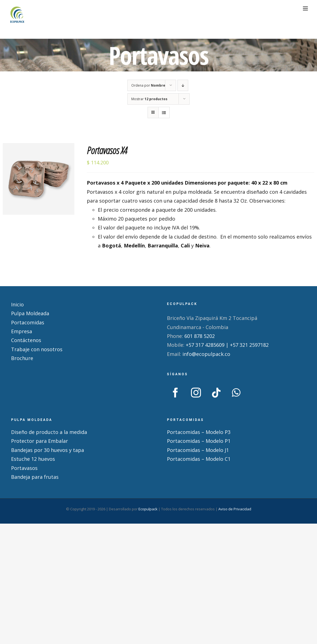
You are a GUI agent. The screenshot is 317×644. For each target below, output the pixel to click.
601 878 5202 (200, 336)
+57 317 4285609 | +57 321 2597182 (227, 345)
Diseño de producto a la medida (49, 432)
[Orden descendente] (183, 85)
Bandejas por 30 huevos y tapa (48, 450)
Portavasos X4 (107, 150)
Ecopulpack (148, 509)
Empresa (22, 331)
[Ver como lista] (164, 112)
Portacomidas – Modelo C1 (199, 459)
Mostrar (149, 99)
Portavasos (24, 468)
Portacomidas (28, 322)
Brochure (22, 358)
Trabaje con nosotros (37, 349)
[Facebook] (175, 393)
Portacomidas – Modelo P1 (199, 441)
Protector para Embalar (40, 441)
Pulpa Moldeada (30, 313)
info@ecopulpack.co (206, 354)
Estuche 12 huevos (33, 459)
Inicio (17, 304)
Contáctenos (26, 340)
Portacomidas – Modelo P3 (199, 432)
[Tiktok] (216, 393)
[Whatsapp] (236, 393)
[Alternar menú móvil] (306, 8)
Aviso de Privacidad (235, 509)
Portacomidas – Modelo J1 (198, 450)
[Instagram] (196, 393)
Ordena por (148, 85)
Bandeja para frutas (35, 477)
